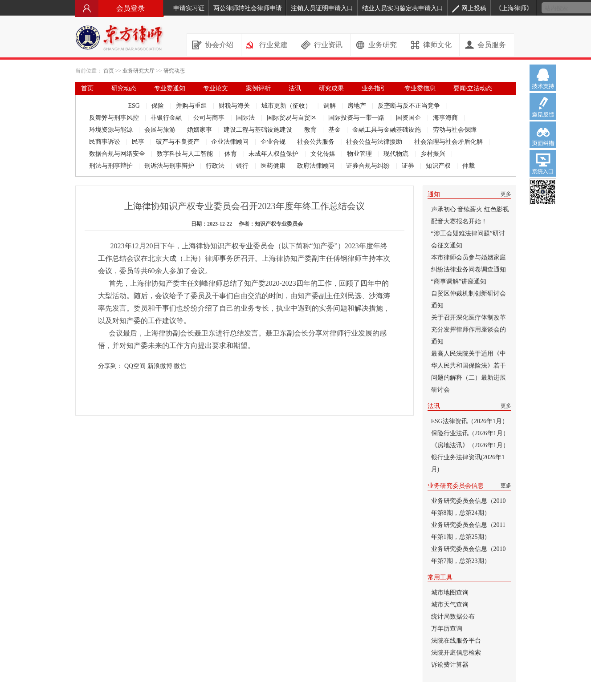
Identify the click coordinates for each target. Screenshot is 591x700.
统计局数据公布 (453, 617)
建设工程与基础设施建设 (259, 130)
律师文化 (437, 45)
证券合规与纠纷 (369, 166)
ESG (135, 106)
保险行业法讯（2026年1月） (470, 433)
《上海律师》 (514, 8)
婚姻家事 (200, 130)
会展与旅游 (161, 130)
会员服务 (492, 45)
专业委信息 (420, 88)
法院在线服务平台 (456, 641)
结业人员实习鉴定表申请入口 (403, 8)
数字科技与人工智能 (186, 154)
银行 (243, 166)
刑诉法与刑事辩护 (170, 166)
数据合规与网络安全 (118, 154)
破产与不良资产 (179, 142)
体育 (232, 154)
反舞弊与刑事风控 (115, 118)
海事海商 (446, 118)
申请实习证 (189, 8)
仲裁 (469, 166)
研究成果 (331, 88)
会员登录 (120, 8)
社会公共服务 (317, 142)
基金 (335, 130)
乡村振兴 (434, 154)
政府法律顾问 (317, 166)
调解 (330, 106)
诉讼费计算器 (450, 665)
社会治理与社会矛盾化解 (449, 142)
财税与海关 (235, 106)
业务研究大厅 (139, 71)
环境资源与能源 (112, 130)
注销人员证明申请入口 (322, 8)
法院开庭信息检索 (456, 653)
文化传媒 (324, 154)
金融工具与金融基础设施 (387, 130)
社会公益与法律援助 (375, 142)
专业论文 (216, 88)
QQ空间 (135, 366)
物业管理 (360, 154)
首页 (109, 71)
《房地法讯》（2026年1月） (470, 445)
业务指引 (374, 88)
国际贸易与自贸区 (293, 118)
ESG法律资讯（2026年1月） (470, 421)
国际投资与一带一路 (357, 118)
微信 (180, 366)
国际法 (246, 118)
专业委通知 (170, 88)
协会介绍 (219, 45)
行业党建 (273, 45)
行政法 (216, 166)
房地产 (358, 106)
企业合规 (274, 142)
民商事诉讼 (106, 142)
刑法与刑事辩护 (112, 166)
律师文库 (94, 102)
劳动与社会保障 (456, 130)
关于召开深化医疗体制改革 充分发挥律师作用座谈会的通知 (469, 330)
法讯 (295, 88)
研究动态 (174, 71)
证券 (409, 166)
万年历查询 (447, 629)
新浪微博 (160, 366)
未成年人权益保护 (274, 154)
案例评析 (258, 88)
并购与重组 (192, 106)
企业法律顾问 (231, 142)
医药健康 (274, 166)
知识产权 (439, 166)
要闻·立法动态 (473, 88)
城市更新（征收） (287, 106)
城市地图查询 (450, 593)
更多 (506, 194)
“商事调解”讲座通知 (459, 281)
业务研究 (383, 45)
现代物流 (397, 154)
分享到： (110, 366)
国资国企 (409, 118)
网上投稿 (469, 8)
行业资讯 (328, 45)
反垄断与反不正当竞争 (410, 106)
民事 (139, 142)
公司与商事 (210, 118)
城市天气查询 (450, 605)
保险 (159, 106)
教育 (311, 130)
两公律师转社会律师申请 (248, 8)
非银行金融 (167, 118)
